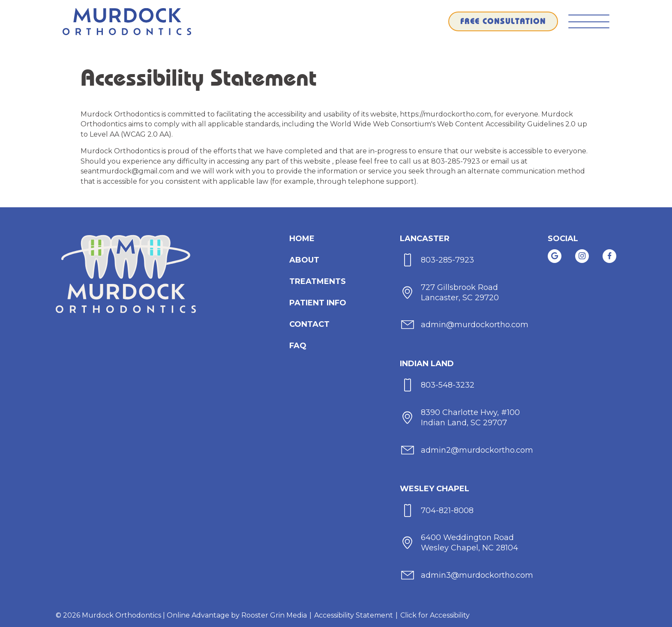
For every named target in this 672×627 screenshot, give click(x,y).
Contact (309, 324)
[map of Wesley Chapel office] (459, 543)
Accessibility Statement (354, 615)
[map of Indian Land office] (460, 418)
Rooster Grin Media (274, 615)
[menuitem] (302, 239)
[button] (589, 21)
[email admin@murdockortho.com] (465, 325)
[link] (555, 256)
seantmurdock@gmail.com (128, 171)
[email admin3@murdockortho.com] (467, 575)
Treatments (318, 281)
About (304, 260)
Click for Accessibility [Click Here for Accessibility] (435, 615)
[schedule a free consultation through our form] (503, 21)
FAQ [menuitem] (298, 346)
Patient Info (318, 303)
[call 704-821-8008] (437, 510)
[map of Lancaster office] (450, 292)
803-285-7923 (456, 161)
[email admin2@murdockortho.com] (467, 450)
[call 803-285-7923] (437, 260)
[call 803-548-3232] (438, 385)
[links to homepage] (127, 22)
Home (302, 239)
